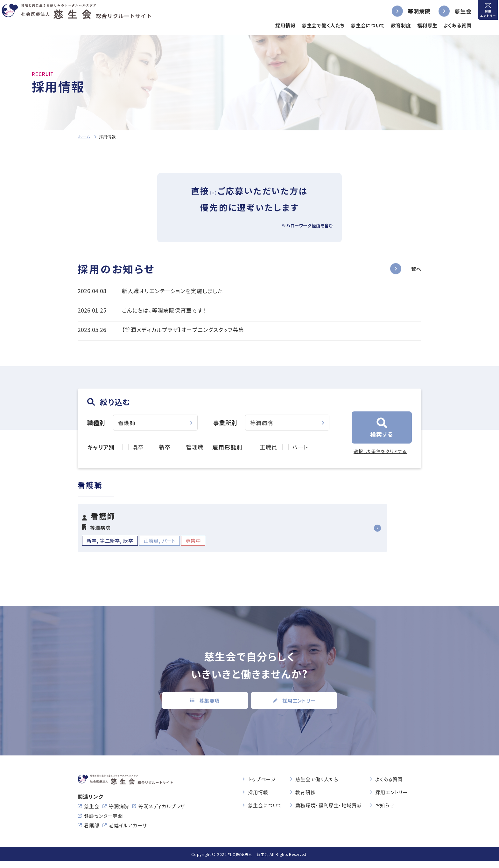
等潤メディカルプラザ (162, 813)
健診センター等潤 (103, 822)
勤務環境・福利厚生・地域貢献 (329, 804)
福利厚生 (417, 25)
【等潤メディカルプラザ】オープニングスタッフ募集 (183, 330)
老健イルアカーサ (128, 832)
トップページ (262, 778)
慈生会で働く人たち (312, 25)
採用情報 (275, 25)
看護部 (92, 832)
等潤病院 (408, 11)
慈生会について (357, 25)
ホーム (84, 137)
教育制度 (390, 25)
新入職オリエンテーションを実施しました (172, 291)
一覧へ (413, 269)
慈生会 (452, 11)
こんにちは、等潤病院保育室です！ (164, 310)
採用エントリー (391, 791)
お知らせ (385, 804)
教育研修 (306, 791)
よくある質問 (447, 25)
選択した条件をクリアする (380, 451)
